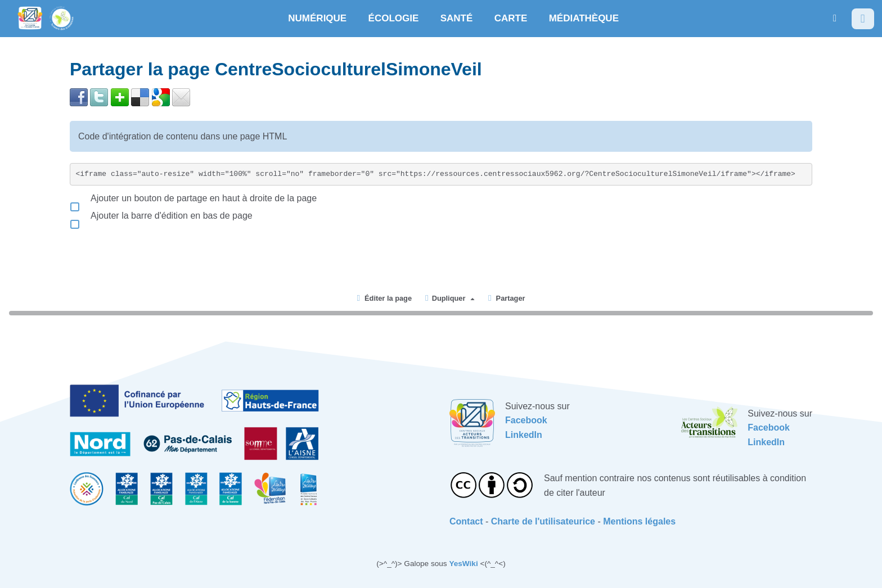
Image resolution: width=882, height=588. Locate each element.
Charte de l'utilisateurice (543, 521)
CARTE (511, 18)
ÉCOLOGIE (394, 18)
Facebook (526, 420)
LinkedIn (524, 435)
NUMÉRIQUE (317, 18)
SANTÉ (457, 18)
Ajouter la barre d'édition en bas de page (161, 216)
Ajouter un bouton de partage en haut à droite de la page (193, 198)
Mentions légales (639, 521)
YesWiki (463, 564)
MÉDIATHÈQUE (584, 18)
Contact (466, 521)
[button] (835, 18)
